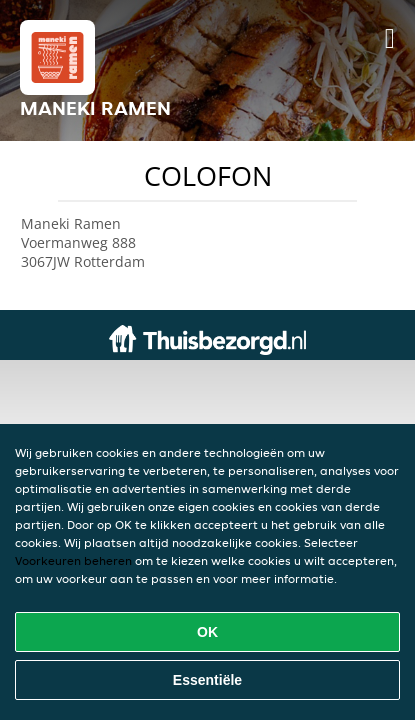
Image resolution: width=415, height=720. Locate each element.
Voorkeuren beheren (73, 560)
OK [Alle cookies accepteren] (207, 632)
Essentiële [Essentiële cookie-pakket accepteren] (207, 680)
